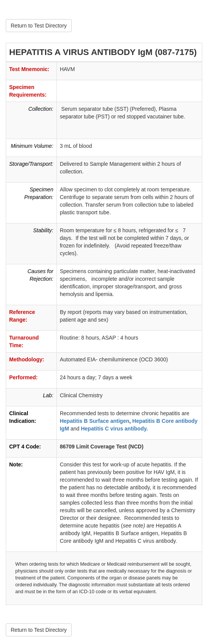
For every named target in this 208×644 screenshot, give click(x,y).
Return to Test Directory (39, 26)
